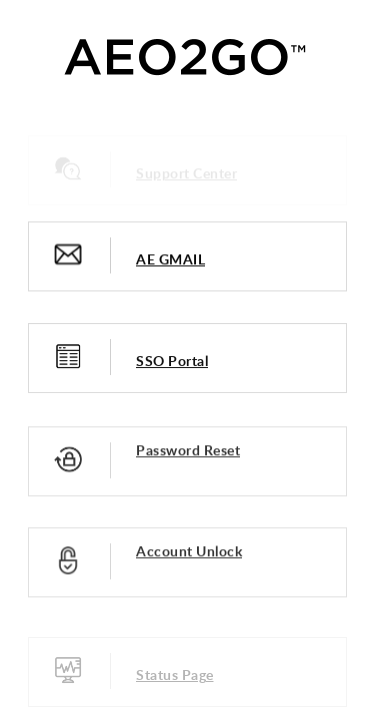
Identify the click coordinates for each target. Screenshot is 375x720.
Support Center (186, 174)
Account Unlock (189, 552)
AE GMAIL (170, 259)
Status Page (175, 676)
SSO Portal (172, 361)
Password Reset (188, 451)
